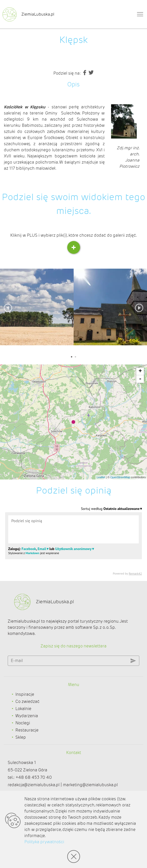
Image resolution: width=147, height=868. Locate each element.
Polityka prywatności (44, 842)
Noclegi (23, 723)
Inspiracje (25, 694)
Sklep (21, 737)
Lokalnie (23, 709)
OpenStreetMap (120, 477)
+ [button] (140, 371)
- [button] (140, 379)
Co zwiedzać (27, 701)
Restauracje (27, 730)
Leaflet (101, 477)
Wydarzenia (27, 716)
